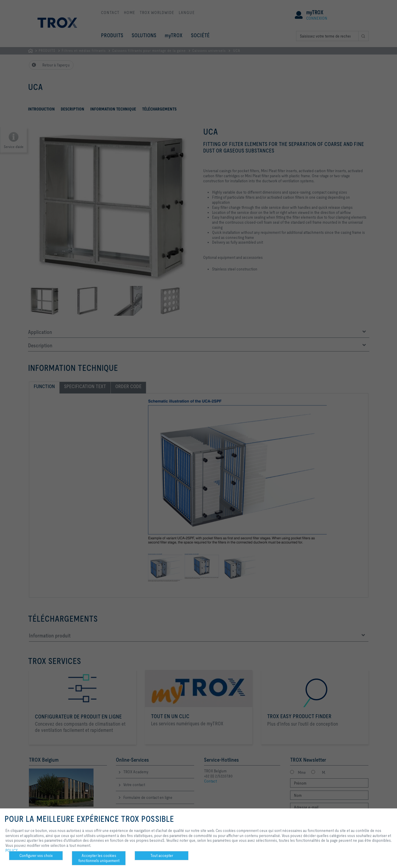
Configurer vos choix (36, 855)
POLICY (12, 850)
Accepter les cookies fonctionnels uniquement (99, 858)
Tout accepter (162, 855)
